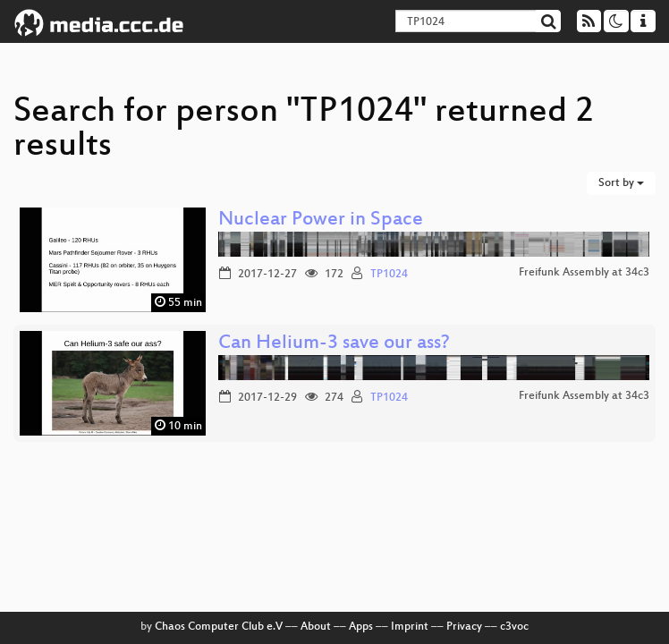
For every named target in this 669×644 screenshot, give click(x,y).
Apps (361, 627)
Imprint (410, 627)
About (316, 627)
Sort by (621, 183)
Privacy (464, 627)
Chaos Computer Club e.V (219, 627)
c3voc (514, 627)
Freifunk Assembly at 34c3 (584, 273)
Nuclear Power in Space (321, 220)
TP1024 (389, 275)
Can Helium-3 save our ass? (334, 344)
